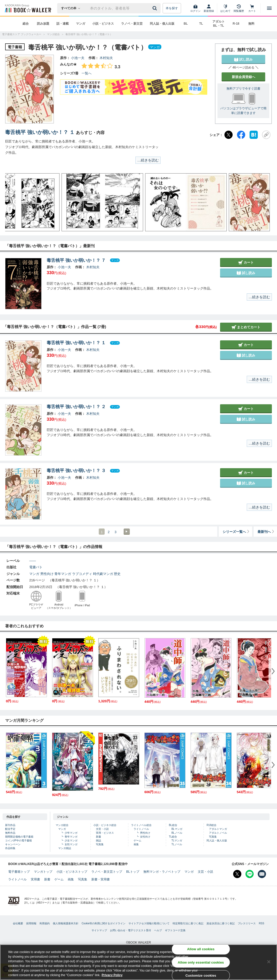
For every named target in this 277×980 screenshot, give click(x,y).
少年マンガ (71, 833)
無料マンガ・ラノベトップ (162, 872)
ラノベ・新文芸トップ (107, 872)
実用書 (35, 879)
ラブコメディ (82, 574)
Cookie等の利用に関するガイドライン (103, 923)
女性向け (145, 837)
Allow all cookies (201, 949)
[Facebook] (241, 135)
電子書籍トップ (19, 872)
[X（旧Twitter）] (229, 135)
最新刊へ (266, 532)
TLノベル (177, 844)
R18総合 (211, 825)
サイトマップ (99, 930)
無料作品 (10, 833)
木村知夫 (106, 58)
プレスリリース (247, 923)
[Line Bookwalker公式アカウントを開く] (250, 874)
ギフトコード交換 (175, 930)
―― (33, 561)
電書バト (36, 567)
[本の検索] (72, 8)
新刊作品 (10, 825)
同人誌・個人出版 (162, 24)
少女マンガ (71, 840)
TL (201, 24)
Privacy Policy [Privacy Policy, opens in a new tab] (112, 975)
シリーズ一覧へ (236, 532)
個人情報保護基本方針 (66, 923)
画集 (136, 844)
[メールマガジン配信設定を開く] (262, 874)
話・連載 (63, 24)
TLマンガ (177, 840)
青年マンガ (63, 574)
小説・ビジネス (103, 24)
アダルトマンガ (218, 829)
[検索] (155, 8)
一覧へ (87, 73)
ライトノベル (141, 829)
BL (186, 24)
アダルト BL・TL (219, 24)
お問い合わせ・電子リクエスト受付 (131, 930)
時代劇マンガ (103, 574)
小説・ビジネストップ (72, 872)
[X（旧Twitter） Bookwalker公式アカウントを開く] (237, 874)
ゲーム (137, 840)
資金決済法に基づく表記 (221, 923)
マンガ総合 (62, 825)
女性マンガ (71, 844)
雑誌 (98, 840)
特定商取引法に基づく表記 (188, 923)
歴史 (117, 574)
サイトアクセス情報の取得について (149, 923)
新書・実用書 (101, 879)
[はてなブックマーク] (254, 135)
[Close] (269, 962)
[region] (138, 962)
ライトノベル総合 (141, 825)
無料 (251, 24)
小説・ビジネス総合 (105, 825)
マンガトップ (43, 872)
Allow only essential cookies (201, 962)
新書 (98, 837)
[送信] (155, 8)
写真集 (100, 844)
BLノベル (177, 833)
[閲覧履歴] (239, 8)
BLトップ (133, 872)
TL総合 (173, 837)
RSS (261, 923)
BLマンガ (177, 829)
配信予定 (10, 829)
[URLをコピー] (266, 135)
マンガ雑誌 (65, 848)
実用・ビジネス (105, 833)
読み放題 (43, 24)
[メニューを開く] (269, 8)
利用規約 (45, 923)
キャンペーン (13, 844)
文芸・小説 (102, 829)
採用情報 (31, 923)
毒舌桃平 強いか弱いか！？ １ (40, 132)
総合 (26, 24)
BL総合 (173, 825)
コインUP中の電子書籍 (18, 840)
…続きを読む (148, 160)
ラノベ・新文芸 (132, 24)
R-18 (236, 24)
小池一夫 (78, 58)
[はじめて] (225, 8)
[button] (14, 202)
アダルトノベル (218, 833)
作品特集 (10, 848)
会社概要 (18, 923)
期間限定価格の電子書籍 (19, 837)
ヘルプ (158, 930)
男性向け (47, 574)
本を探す (172, 8)
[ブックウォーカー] (28, 8)
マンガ (81, 24)
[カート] (252, 8)
